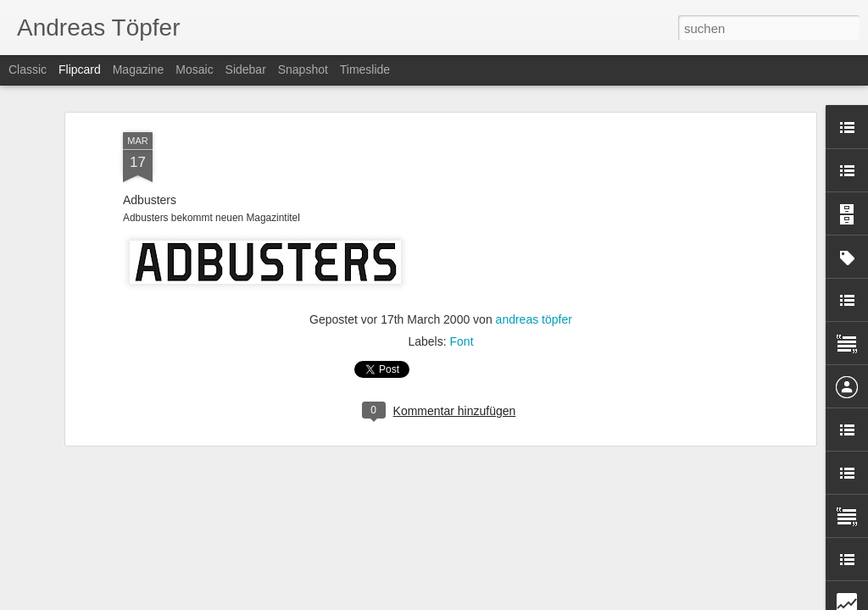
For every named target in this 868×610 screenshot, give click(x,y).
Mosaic (194, 69)
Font (462, 270)
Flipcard (80, 69)
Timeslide (365, 69)
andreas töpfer (534, 248)
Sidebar (246, 69)
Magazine (139, 69)
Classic (28, 69)
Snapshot (303, 69)
